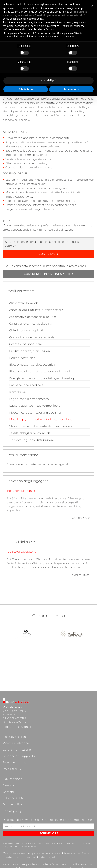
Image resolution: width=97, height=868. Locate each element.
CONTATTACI (48, 254)
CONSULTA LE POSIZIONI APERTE (48, 274)
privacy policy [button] (29, 8)
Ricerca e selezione (14, 732)
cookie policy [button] (36, 19)
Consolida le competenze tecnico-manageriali (38, 459)
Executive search (13, 728)
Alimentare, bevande (23, 303)
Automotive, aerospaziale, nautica (32, 316)
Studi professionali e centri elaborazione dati (39, 422)
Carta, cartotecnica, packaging (30, 323)
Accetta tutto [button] (71, 89)
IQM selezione (11, 753)
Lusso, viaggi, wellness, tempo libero (34, 402)
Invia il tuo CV (11, 746)
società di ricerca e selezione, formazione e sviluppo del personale (38, 824)
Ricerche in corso (13, 742)
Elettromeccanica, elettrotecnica (31, 363)
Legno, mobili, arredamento (28, 396)
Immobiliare (18, 389)
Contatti (7, 761)
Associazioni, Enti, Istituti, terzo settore (35, 310)
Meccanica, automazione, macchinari (34, 409)
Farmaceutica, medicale (26, 383)
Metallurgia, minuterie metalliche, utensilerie (40, 416)
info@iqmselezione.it (15, 721)
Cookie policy (10, 772)
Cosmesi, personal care (25, 343)
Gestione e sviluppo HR (16, 739)
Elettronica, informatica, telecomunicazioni (38, 369)
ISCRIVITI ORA (48, 793)
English (19, 815)
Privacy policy (11, 768)
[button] (92, 6)
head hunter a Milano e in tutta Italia (51, 821)
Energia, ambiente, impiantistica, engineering (40, 376)
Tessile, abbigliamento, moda (29, 429)
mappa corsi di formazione (49, 812)
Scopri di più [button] (49, 80)
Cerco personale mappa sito (18, 812)
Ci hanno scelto (12, 764)
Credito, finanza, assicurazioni (29, 349)
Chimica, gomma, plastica (27, 330)
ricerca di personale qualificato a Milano (31, 827)
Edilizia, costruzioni (22, 356)
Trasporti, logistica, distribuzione (31, 435)
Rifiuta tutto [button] (26, 89)
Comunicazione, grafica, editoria (31, 336)
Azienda (8, 757)
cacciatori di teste (12, 830)
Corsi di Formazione (14, 735)
